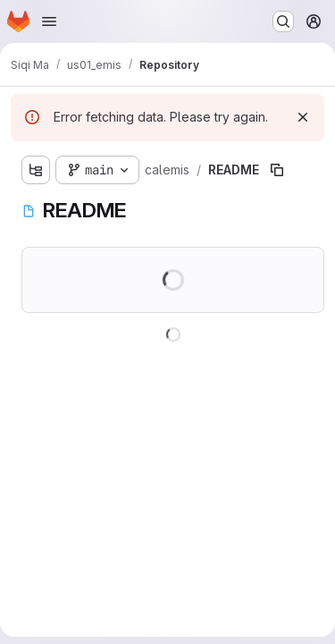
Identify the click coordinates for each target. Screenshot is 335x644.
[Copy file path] (277, 170)
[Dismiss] (303, 117)
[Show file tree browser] (36, 170)
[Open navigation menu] (49, 21)
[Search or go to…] (283, 21)
